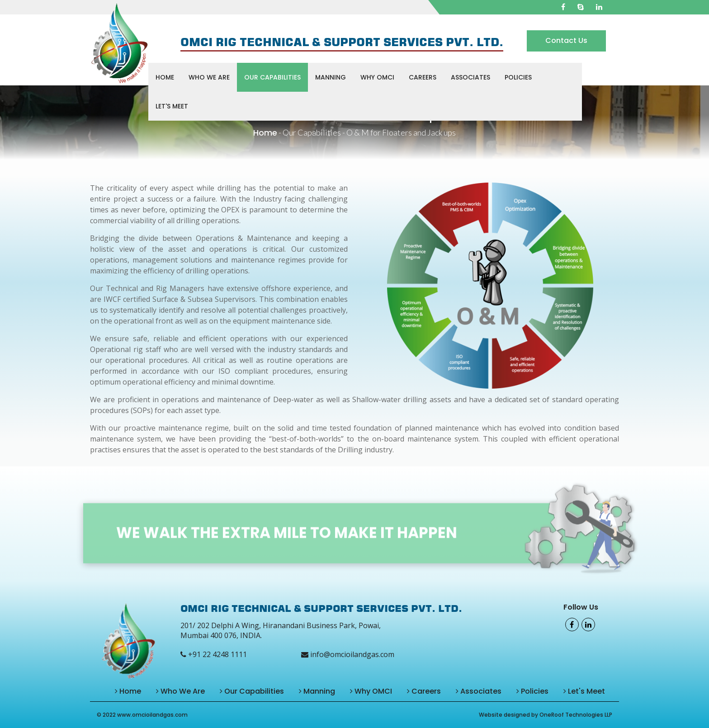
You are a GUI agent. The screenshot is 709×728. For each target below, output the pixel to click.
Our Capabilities (272, 77)
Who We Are (209, 77)
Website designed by (509, 715)
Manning (331, 77)
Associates (470, 77)
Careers (423, 77)
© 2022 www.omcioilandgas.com (142, 715)
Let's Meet (172, 106)
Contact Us (566, 40)
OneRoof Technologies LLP (576, 715)
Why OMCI (377, 77)
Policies (518, 77)
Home (165, 77)
